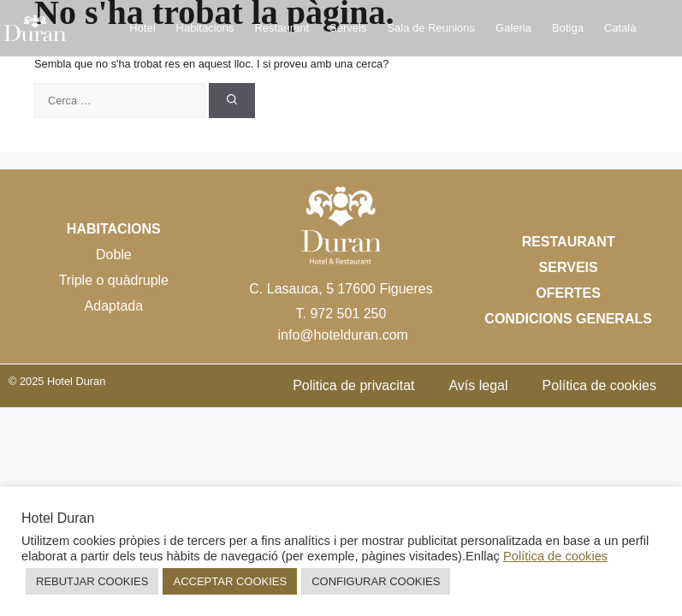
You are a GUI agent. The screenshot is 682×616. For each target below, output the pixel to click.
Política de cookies (599, 385)
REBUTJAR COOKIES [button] (92, 581)
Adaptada (114, 306)
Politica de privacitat (353, 385)
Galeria (513, 28)
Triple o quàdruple (114, 280)
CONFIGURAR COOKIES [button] (376, 581)
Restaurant (282, 28)
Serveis (348, 28)
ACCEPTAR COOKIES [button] (230, 581)
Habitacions (205, 28)
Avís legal (478, 385)
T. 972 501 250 (341, 314)
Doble (114, 255)
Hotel (142, 28)
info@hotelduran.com (343, 335)
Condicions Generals (568, 319)
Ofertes (568, 293)
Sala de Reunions (431, 28)
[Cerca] (232, 101)
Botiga (568, 28)
